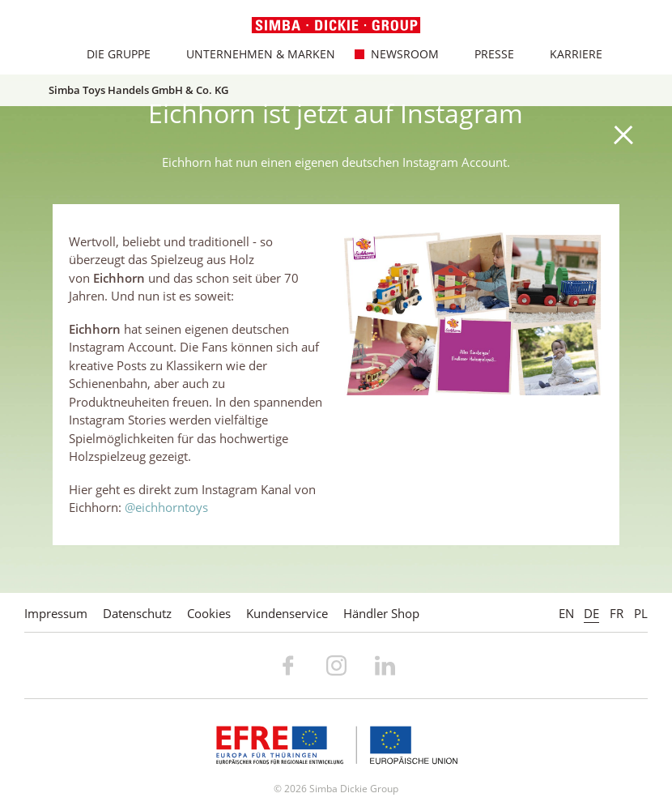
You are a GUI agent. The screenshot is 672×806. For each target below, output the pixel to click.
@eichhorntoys (166, 507)
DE (591, 613)
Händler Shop (381, 613)
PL (641, 613)
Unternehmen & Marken (251, 54)
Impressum (56, 613)
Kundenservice (287, 613)
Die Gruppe (109, 54)
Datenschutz (137, 613)
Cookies (209, 613)
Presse (485, 54)
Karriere (567, 54)
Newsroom (396, 54)
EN (566, 613)
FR (617, 613)
